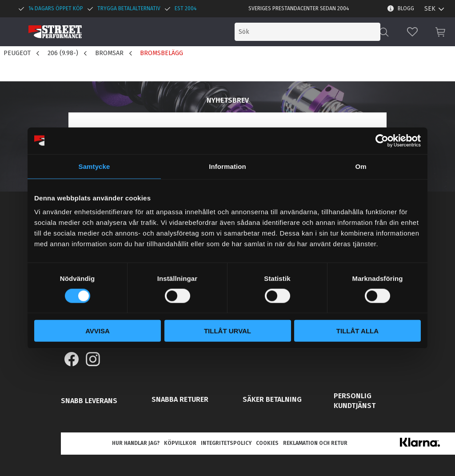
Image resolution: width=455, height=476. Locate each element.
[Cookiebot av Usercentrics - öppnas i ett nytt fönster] (382, 140)
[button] (412, 32)
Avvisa (98, 331)
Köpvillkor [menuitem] (180, 443)
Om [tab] (361, 166)
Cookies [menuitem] (267, 443)
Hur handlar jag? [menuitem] (136, 443)
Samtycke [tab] (94, 166)
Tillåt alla (357, 331)
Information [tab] (227, 166)
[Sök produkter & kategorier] (307, 32)
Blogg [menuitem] (406, 8)
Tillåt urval (227, 331)
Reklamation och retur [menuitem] (315, 443)
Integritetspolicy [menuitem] (226, 443)
